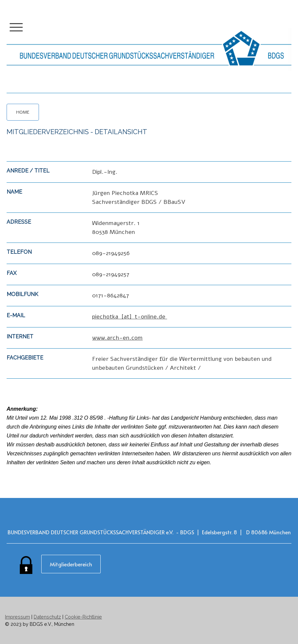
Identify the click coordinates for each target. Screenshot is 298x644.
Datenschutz (47, 617)
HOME (23, 112)
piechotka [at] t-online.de (130, 317)
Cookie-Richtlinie (83, 617)
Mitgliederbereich (71, 564)
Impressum (17, 617)
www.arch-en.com (117, 338)
